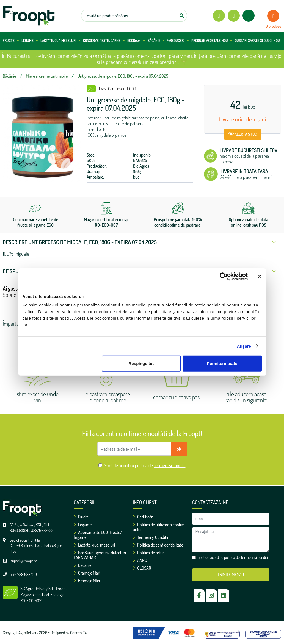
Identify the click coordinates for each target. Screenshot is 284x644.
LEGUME (30, 41)
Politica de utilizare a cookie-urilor (159, 527)
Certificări (143, 517)
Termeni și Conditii (150, 537)
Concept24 (78, 633)
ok (179, 449)
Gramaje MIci (87, 581)
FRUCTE (11, 41)
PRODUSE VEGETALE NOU (212, 41)
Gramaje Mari (87, 573)
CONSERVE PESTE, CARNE (104, 41)
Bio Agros (141, 166)
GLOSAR (142, 568)
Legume (83, 525)
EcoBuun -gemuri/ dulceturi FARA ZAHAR (100, 555)
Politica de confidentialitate (158, 545)
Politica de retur (148, 553)
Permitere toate (222, 363)
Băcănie (82, 565)
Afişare (244, 346)
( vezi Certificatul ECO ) (118, 89)
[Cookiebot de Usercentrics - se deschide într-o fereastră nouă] (224, 276)
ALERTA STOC (243, 134)
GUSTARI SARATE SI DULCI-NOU (257, 41)
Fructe (81, 517)
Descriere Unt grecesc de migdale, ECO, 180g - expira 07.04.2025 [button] (139, 242)
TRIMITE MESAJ (231, 575)
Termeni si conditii (169, 465)
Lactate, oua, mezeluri (94, 545)
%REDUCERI (178, 41)
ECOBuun (136, 41)
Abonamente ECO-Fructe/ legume (98, 535)
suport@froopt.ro (24, 561)
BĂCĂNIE (156, 41)
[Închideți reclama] (260, 276)
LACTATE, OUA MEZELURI (60, 41)
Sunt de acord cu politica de (145, 465)
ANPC (140, 560)
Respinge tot (141, 363)
